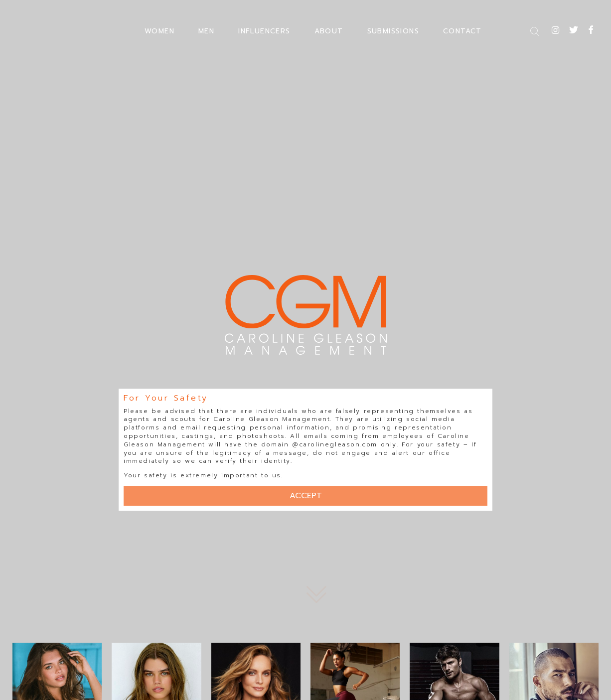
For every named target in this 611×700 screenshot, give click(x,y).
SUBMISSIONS (393, 31)
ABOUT (329, 31)
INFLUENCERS (264, 31)
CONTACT (462, 31)
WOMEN (159, 31)
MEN (206, 31)
